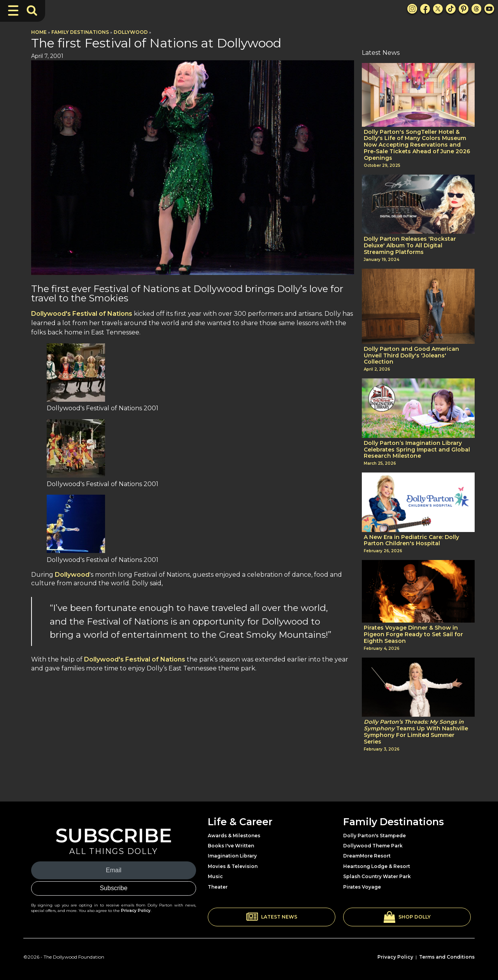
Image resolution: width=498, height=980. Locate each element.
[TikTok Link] (451, 9)
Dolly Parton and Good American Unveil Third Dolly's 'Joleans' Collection (411, 355)
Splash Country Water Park (377, 876)
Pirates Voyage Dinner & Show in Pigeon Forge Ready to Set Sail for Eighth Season (413, 634)
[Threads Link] (476, 9)
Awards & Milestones (234, 836)
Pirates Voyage (362, 887)
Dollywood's (51, 314)
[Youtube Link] (489, 9)
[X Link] (438, 9)
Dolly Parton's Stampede (374, 836)
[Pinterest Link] (464, 9)
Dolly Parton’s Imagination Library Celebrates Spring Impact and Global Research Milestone (417, 450)
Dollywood (131, 32)
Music (215, 876)
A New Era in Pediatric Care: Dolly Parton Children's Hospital (411, 541)
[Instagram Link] (412, 9)
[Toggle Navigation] (13, 10)
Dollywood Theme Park (373, 846)
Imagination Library (232, 856)
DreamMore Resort (367, 856)
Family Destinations (80, 32)
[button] (272, 917)
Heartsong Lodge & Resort (377, 866)
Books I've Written (231, 846)
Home (39, 32)
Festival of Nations (102, 314)
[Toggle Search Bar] (32, 10)
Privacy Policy (136, 911)
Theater (218, 887)
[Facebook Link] (425, 9)
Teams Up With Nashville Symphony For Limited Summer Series (416, 732)
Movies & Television (233, 866)
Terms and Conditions (447, 957)
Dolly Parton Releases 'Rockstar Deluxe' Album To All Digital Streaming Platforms (410, 245)
